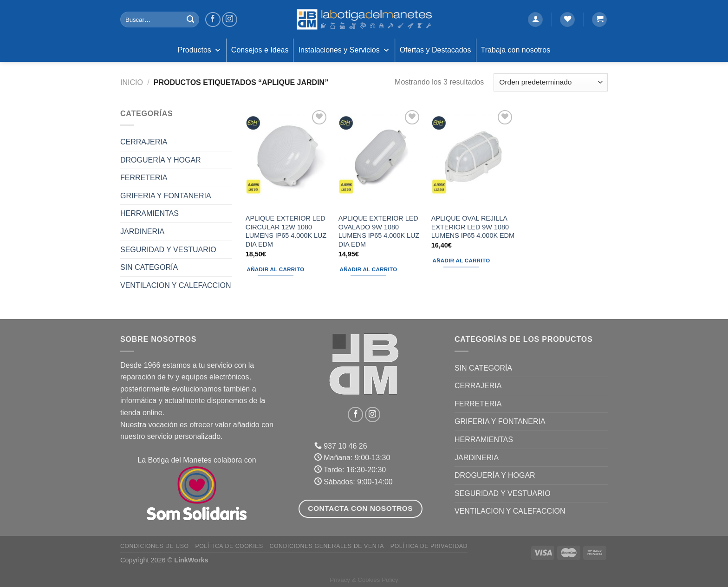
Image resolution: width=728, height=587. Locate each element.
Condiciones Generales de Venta (327, 546)
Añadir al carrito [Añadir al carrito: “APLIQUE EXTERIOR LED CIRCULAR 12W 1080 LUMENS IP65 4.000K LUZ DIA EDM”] (276, 269)
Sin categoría (149, 267)
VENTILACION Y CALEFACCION (176, 285)
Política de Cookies (229, 546)
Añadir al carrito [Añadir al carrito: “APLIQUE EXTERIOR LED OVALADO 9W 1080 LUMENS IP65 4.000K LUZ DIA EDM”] (369, 269)
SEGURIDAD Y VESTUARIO (168, 250)
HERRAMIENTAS (149, 213)
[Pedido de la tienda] (551, 82)
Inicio (132, 82)
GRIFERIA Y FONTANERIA (166, 196)
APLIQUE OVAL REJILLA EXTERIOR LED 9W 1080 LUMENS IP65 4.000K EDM (473, 227)
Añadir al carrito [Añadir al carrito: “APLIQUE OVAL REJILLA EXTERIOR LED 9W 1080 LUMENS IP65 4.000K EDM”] (461, 261)
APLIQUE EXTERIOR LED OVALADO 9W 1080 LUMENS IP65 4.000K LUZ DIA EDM (379, 231)
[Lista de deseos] (567, 20)
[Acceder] (535, 20)
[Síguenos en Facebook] (213, 20)
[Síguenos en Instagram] (230, 20)
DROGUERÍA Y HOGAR (161, 160)
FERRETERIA (144, 178)
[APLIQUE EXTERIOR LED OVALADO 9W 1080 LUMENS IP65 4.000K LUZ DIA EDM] (380, 158)
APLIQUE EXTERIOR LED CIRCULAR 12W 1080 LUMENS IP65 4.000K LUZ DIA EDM (286, 231)
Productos (200, 50)
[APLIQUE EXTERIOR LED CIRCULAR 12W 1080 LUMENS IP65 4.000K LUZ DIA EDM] (287, 158)
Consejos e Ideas (260, 50)
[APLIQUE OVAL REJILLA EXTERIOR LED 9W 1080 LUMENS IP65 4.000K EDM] (473, 158)
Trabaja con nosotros (516, 50)
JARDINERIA (142, 232)
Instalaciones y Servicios (344, 50)
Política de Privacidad (429, 546)
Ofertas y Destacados (435, 50)
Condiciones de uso (155, 546)
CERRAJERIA (144, 142)
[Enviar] (190, 20)
